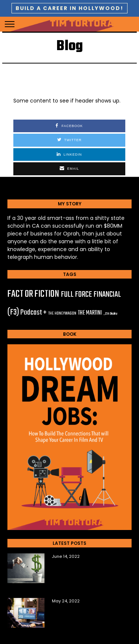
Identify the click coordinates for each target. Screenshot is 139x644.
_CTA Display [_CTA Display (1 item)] (110, 314)
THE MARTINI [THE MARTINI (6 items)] (90, 313)
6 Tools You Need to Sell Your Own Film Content (87, 614)
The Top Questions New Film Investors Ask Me (87, 569)
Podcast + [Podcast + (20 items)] (34, 313)
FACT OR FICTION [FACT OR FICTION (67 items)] (33, 294)
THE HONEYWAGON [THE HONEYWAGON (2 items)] (62, 313)
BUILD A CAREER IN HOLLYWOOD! (69, 8)
